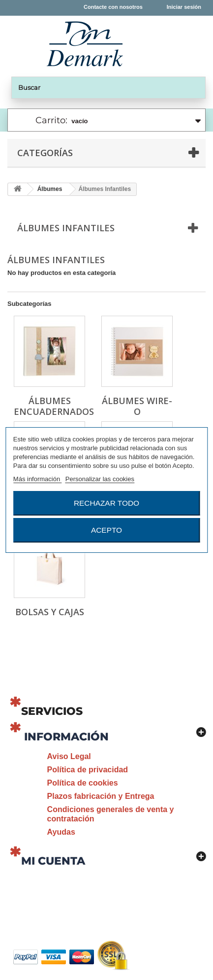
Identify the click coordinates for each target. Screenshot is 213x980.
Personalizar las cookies (100, 479)
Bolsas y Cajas (50, 612)
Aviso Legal (69, 756)
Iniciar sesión (184, 7)
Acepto (106, 530)
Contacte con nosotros (113, 7)
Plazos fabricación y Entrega (101, 796)
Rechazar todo (106, 503)
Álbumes (50, 189)
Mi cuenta (53, 861)
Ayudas (61, 832)
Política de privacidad (88, 770)
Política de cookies (83, 783)
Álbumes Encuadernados (54, 406)
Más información (38, 479)
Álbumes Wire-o (137, 406)
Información (66, 737)
